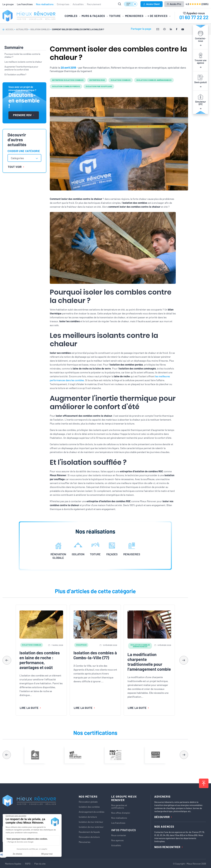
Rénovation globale (88, 802)
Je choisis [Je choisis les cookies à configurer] (17, 854)
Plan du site (40, 864)
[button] (184, 660)
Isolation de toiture (88, 817)
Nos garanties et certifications (119, 807)
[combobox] (24, 158)
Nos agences (117, 840)
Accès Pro (174, 4)
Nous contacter (119, 835)
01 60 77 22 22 (194, 17)
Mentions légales (13, 864)
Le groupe (8, 4)
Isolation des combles (89, 807)
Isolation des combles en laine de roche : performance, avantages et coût (40, 660)
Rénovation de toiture (89, 837)
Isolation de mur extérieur (91, 827)
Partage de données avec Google (21, 842)
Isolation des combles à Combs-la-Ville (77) (95, 655)
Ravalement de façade (89, 832)
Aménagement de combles (92, 812)
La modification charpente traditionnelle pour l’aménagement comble (149, 662)
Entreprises (63, 4)
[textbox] (19, 158)
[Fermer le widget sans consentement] (16, 816)
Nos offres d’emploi (121, 813)
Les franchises (25, 4)
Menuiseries (85, 842)
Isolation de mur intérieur (91, 822)
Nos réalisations (45, 4)
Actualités (78, 4)
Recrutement (94, 4)
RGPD (28, 864)
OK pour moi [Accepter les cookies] (47, 854)
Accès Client (151, 4)
